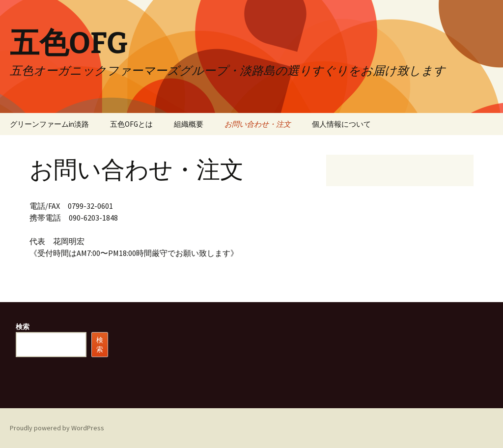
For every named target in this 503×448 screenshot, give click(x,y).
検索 (23, 327)
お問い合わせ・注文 (258, 124)
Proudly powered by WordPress (57, 428)
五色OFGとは (131, 124)
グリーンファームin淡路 (49, 124)
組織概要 (189, 124)
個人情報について (341, 124)
